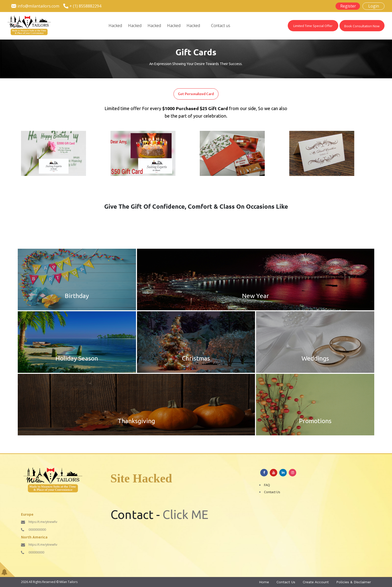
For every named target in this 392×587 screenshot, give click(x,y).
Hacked (115, 26)
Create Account (316, 582)
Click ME (185, 514)
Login (374, 6)
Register (348, 6)
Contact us (221, 26)
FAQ (267, 485)
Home (264, 582)
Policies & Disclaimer (354, 582)
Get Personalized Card (196, 94)
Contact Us (272, 492)
